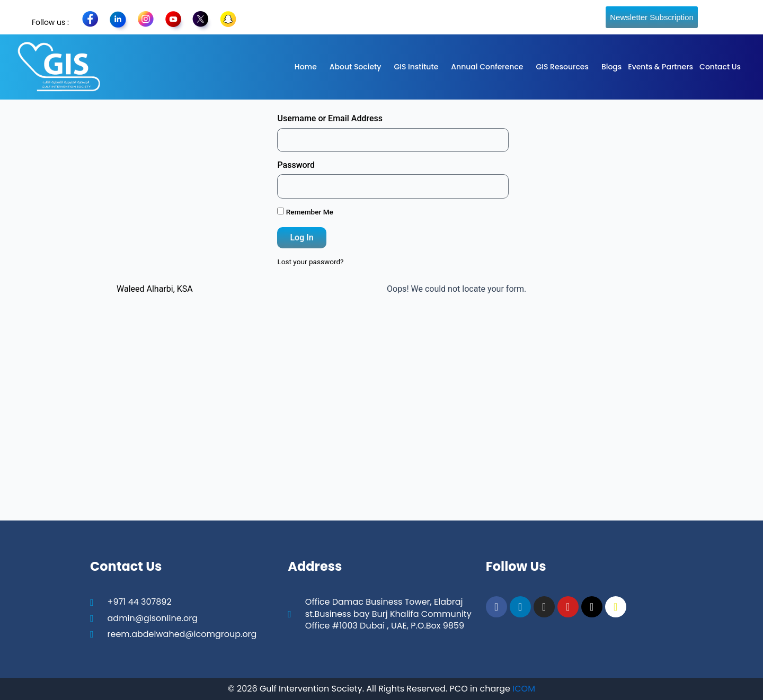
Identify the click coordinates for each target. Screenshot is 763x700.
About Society (356, 67)
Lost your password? (310, 262)
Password (296, 165)
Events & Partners (660, 67)
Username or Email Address (330, 118)
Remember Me (305, 212)
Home (306, 67)
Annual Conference (487, 67)
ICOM (524, 689)
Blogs (611, 67)
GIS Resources (562, 67)
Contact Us (720, 67)
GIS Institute (416, 67)
